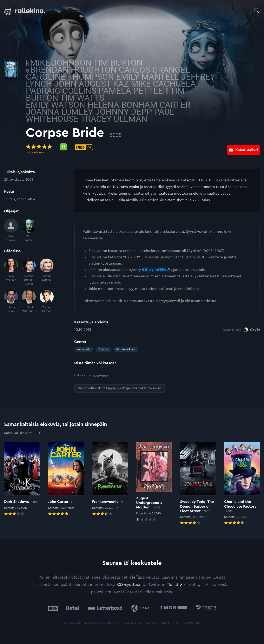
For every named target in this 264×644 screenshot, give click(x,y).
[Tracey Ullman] (47, 301)
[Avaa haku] (256, 8)
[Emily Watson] (11, 272)
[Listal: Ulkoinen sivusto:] (72, 608)
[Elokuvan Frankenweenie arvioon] (110, 479)
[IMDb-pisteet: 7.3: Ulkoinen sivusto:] (133, 147)
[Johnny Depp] (11, 301)
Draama (103, 350)
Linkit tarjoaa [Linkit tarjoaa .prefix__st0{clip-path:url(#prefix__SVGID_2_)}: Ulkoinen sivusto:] (91, 375)
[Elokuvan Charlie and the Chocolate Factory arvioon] (242, 484)
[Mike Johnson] (11, 230)
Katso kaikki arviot (22, 433)
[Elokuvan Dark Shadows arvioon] (22, 479)
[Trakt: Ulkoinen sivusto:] (142, 608)
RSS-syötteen (129, 584)
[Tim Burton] (29, 230)
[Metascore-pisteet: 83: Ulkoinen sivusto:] (112, 147)
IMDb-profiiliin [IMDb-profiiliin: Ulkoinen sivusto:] (154, 270)
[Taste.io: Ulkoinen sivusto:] (206, 608)
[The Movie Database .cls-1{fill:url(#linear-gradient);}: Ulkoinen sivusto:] (174, 608)
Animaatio (84, 350)
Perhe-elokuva (126, 350)
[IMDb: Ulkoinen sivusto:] (53, 608)
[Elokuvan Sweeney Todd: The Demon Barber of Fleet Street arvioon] (198, 484)
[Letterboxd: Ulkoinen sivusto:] (105, 608)
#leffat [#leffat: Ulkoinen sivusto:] (172, 584)
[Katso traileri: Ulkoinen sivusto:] (243, 147)
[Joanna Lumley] (47, 272)
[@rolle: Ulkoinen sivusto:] (252, 330)
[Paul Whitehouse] (29, 301)
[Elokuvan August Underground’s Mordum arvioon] (154, 482)
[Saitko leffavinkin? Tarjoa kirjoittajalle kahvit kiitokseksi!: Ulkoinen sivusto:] (120, 388)
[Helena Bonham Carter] (29, 272)
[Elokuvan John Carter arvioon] (66, 479)
